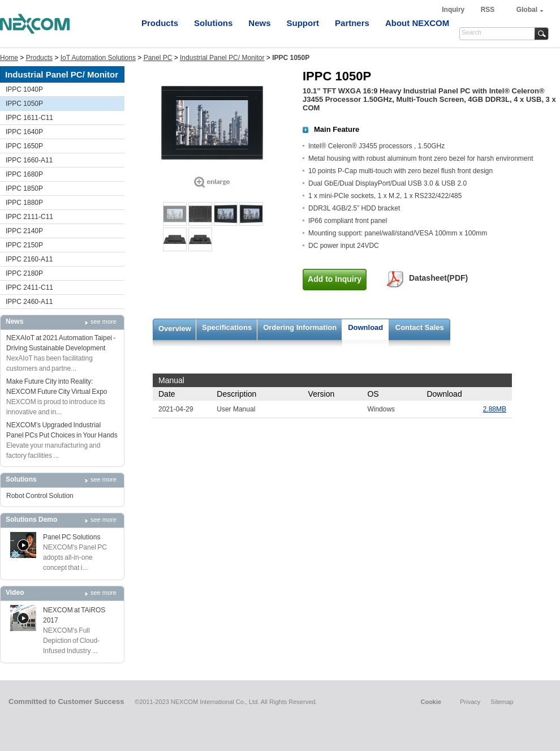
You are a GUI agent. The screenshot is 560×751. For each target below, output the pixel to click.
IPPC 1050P (24, 104)
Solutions (213, 23)
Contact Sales (420, 327)
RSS (488, 10)
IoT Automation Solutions (98, 58)
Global (527, 10)
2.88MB (495, 409)
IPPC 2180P (24, 273)
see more (104, 321)
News (259, 23)
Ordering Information (300, 327)
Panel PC (158, 58)
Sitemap (502, 702)
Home (9, 58)
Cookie (431, 702)
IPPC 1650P (24, 146)
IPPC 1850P (24, 188)
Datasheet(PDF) (438, 278)
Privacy (470, 702)
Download (365, 327)
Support (303, 23)
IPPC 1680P (24, 174)
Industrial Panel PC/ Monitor (222, 58)
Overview (175, 329)
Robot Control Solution (40, 496)
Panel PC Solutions (72, 537)
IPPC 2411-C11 (29, 287)
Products (160, 23)
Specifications (227, 327)
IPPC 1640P (24, 132)
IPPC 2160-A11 (29, 259)
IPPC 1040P (24, 89)
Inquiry (454, 10)
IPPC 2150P (24, 245)
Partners (352, 23)
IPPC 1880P (24, 203)
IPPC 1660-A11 (29, 160)
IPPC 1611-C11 (29, 118)
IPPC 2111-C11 (29, 217)
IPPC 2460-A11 (29, 302)
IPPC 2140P (24, 231)
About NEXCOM (417, 23)
